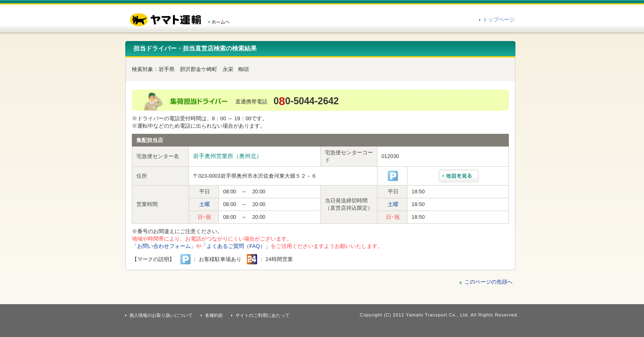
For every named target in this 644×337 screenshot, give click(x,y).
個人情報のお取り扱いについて (161, 315)
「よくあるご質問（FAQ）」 (236, 246)
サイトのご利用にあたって (262, 315)
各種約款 (214, 315)
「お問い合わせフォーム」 (164, 246)
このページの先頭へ (489, 282)
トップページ (499, 19)
